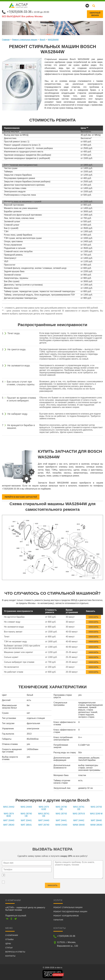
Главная (6, 39)
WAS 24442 (9, 807)
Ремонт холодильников (66, 916)
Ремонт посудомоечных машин (70, 911)
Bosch (43, 39)
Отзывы (9, 939)
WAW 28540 (96, 825)
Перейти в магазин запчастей (21, 497)
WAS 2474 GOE (44, 808)
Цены (8, 943)
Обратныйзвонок (95, 14)
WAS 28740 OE (26, 815)
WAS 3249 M (96, 814)
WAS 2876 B (79, 814)
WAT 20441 (26, 820)
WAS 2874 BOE (9, 815)
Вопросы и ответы (15, 952)
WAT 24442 (79, 820)
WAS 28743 (61, 814)
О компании (12, 935)
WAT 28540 (9, 825)
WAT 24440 (44, 820)
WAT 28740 (44, 825)
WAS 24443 (26, 807)
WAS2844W (53, 39)
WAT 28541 (26, 825)
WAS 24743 (96, 807)
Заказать (93, 615)
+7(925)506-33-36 (20, 12)
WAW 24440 (61, 825)
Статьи (9, 948)
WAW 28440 (79, 825)
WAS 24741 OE (79, 808)
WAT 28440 (96, 820)
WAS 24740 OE (61, 808)
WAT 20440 (9, 820)
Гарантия (58, 920)
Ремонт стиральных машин (25, 39)
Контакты (10, 956)
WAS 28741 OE (44, 815)
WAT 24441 (61, 820)
